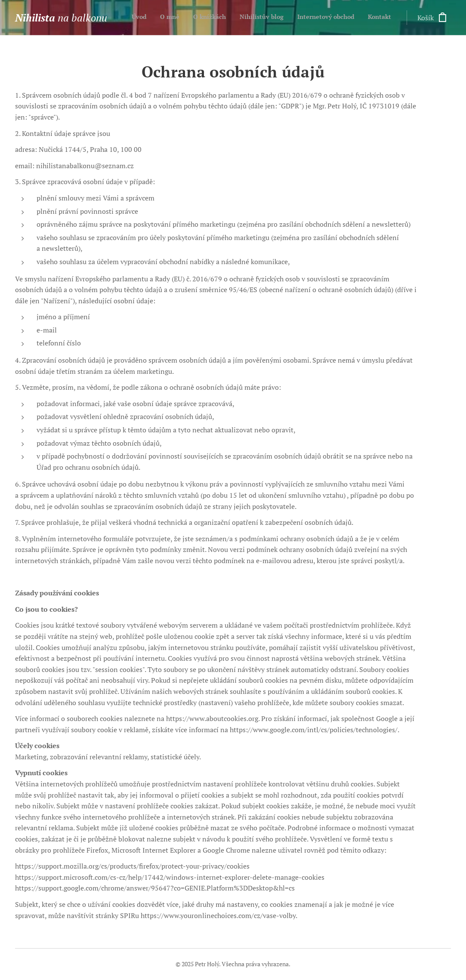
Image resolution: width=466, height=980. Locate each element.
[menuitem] (325, 18)
